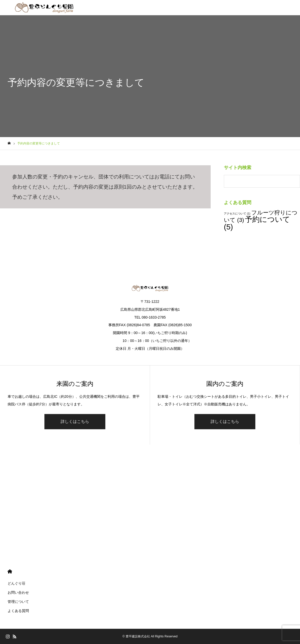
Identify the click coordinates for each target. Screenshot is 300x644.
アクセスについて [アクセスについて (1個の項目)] (237, 213)
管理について (18, 602)
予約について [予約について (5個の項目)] (257, 223)
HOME (10, 572)
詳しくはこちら (75, 422)
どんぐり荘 (16, 583)
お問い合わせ (18, 592)
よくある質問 (18, 611)
